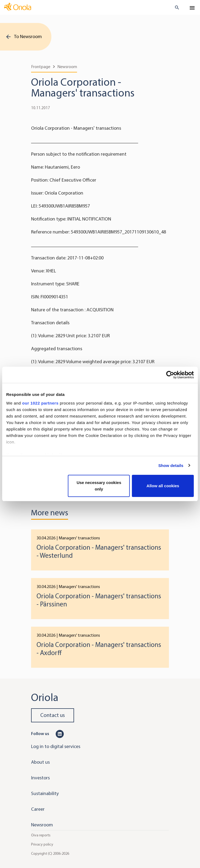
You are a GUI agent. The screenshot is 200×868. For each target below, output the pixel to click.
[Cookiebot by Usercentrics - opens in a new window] (170, 375)
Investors (40, 778)
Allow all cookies (163, 486)
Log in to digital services (56, 746)
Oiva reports (41, 835)
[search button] (175, 8)
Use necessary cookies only (99, 486)
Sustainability (45, 793)
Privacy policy (42, 844)
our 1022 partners (40, 403)
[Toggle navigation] (192, 8)
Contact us (53, 715)
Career (38, 809)
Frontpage (41, 67)
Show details (171, 465)
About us (40, 762)
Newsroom (67, 67)
